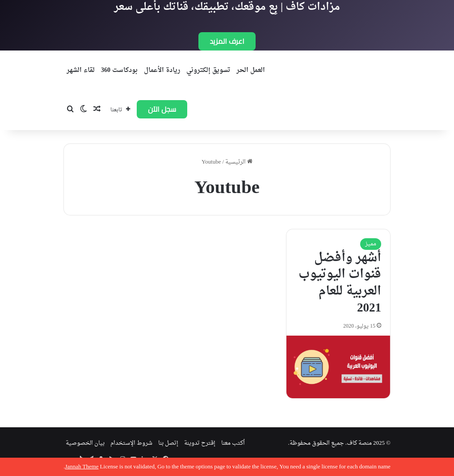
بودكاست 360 (119, 70)
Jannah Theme (82, 467)
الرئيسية (239, 162)
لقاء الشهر (81, 70)
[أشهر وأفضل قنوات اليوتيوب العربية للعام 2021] (338, 367)
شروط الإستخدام (131, 443)
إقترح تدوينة (200, 443)
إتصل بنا (168, 443)
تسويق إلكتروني (208, 70)
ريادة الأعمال (162, 70)
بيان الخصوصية (85, 443)
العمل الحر (251, 70)
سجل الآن (162, 109)
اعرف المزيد (227, 41)
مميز (371, 244)
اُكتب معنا (233, 443)
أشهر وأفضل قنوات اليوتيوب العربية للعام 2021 (340, 283)
